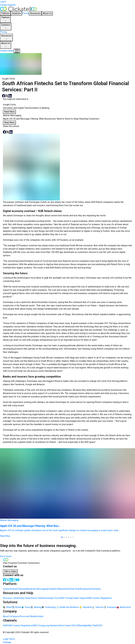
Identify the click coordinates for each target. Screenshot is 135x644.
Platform (5, 19)
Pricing (25, 13)
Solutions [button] (16, 13)
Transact (22, 589)
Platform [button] (5, 13)
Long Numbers (52, 625)
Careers (16, 616)
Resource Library (11, 598)
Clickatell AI (53, 589)
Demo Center (37, 598)
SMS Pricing (66, 598)
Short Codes (65, 625)
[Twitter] (8, 580)
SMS (5, 625)
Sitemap (7, 642)
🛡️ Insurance (110, 607)
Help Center (25, 598)
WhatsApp (82, 625)
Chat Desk (75, 589)
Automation (65, 589)
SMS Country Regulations (100, 598)
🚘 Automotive (124, 607)
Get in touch (6, 556)
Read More (9, 112)
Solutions (6, 27)
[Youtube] (18, 580)
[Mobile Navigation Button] (17, 51)
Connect (7, 589)
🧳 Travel (26, 607)
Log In (3, 2)
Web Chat (92, 625)
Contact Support (8, 5)
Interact (15, 589)
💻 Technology (49, 607)
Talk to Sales (10, 571)
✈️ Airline (17, 607)
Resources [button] (35, 13)
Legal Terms (9, 639)
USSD (100, 625)
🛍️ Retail (7, 607)
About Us (6, 45)
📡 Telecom (98, 607)
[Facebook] (5, 580)
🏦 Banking (36, 607)
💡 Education (86, 607)
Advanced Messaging (37, 589)
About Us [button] (47, 13)
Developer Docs (52, 598)
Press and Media (28, 616)
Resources (6, 38)
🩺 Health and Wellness (67, 607)
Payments (96, 589)
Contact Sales (7, 51)
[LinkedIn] (11, 580)
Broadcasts (86, 589)
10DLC (74, 625)
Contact (40, 616)
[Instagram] (14, 580)
